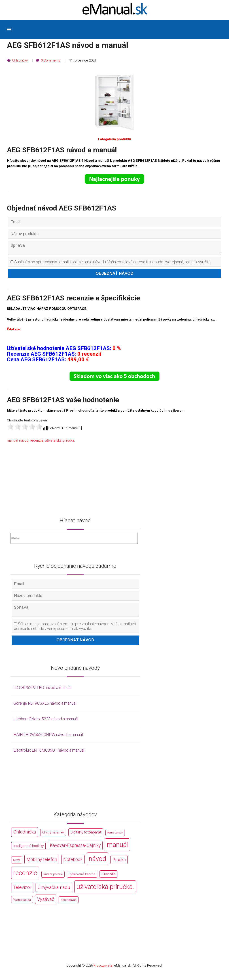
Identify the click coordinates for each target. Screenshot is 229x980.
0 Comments (51, 60)
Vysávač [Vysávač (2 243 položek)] (46, 903)
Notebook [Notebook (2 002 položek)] (73, 863)
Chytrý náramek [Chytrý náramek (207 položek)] (53, 836)
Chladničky (20, 60)
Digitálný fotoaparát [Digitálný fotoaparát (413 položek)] (86, 836)
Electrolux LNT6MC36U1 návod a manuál (49, 754)
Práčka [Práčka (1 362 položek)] (119, 863)
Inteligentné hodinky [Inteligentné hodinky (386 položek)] (28, 849)
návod (24, 442)
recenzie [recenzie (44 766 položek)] (25, 876)
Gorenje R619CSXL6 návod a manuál (45, 707)
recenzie (37, 442)
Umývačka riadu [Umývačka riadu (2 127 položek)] (54, 891)
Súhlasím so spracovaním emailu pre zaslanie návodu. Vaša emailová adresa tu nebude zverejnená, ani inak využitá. (111, 264)
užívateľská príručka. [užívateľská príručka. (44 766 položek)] (105, 890)
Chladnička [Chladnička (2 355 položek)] (25, 835)
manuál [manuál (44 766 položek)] (117, 848)
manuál (12, 442)
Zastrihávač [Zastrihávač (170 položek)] (69, 903)
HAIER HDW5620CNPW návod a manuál (48, 738)
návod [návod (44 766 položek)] (98, 862)
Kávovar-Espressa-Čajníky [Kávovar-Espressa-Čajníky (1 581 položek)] (75, 849)
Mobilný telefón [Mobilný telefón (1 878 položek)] (42, 863)
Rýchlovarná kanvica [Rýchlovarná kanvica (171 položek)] (82, 877)
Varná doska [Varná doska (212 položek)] (22, 903)
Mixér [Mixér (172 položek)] (17, 863)
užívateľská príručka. (60, 442)
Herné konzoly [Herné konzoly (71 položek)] (115, 836)
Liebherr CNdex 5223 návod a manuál (46, 722)
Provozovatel (103, 969)
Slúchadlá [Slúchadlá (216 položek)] (108, 877)
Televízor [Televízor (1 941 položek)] (22, 891)
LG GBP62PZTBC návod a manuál (42, 691)
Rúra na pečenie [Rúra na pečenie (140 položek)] (53, 877)
